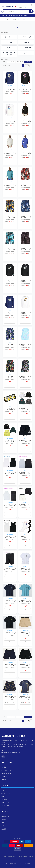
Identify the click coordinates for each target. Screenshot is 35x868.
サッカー (4, 790)
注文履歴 (4, 829)
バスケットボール (15, 19)
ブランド (10, 16)
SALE (31, 16)
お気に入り (27, 6)
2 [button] (26, 66)
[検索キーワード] (16, 11)
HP (3, 757)
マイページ (21, 6)
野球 (3, 796)
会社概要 (4, 780)
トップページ (5, 19)
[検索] (31, 11)
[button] (31, 66)
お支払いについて (6, 773)
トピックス (26, 16)
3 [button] (28, 66)
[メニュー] (3, 6)
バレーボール (5, 800)
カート (32, 6)
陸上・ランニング (6, 793)
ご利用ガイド (5, 767)
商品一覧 (20, 16)
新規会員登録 (5, 817)
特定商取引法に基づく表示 (9, 857)
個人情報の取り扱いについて (26, 857)
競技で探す (15, 16)
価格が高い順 (20, 62)
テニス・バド (5, 806)
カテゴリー (4, 16)
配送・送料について (7, 770)
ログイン (4, 820)
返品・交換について (7, 776)
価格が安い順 (11, 62)
